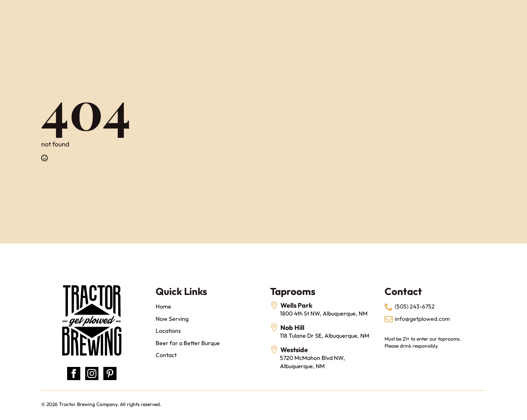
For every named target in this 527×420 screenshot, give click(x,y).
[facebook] (74, 374)
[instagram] (92, 374)
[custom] (110, 374)
